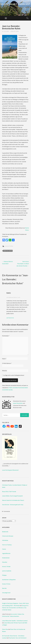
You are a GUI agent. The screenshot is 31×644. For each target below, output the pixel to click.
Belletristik (5, 532)
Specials (4, 588)
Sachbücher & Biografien (9, 580)
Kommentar (6, 336)
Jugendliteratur (6, 553)
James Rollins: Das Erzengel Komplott (12, 496)
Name (4, 359)
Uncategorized (6, 593)
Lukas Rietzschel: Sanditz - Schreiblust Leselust (15, 621)
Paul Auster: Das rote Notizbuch (18, 638)
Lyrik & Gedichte (7, 571)
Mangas (4, 575)
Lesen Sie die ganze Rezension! (10, 470)
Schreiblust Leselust (16, 4)
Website (4, 371)
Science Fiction (6, 584)
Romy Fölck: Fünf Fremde (9, 491)
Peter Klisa (5, 629)
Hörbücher (5, 540)
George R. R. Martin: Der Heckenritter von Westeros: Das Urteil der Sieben (15, 608)
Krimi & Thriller (9, 246)
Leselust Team (15, 31)
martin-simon (8, 251)
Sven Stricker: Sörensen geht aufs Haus (13, 505)
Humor (4, 549)
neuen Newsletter (18, 403)
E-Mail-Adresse (7, 363)
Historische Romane (8, 536)
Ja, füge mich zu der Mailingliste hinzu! (13, 375)
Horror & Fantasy (7, 545)
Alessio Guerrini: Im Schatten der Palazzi (13, 500)
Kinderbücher (6, 558)
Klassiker (5, 562)
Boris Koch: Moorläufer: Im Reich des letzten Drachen (23, 264)
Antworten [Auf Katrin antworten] (10, 318)
